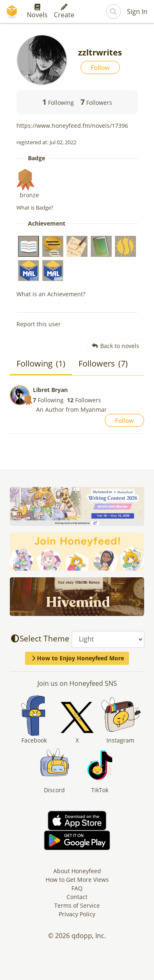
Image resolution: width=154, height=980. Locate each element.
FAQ (77, 888)
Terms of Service (77, 905)
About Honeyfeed (77, 871)
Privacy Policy (77, 914)
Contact (77, 897)
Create (64, 12)
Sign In (137, 12)
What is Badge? (35, 208)
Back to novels (116, 346)
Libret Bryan (50, 390)
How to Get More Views (77, 880)
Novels (37, 12)
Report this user (39, 324)
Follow (100, 67)
